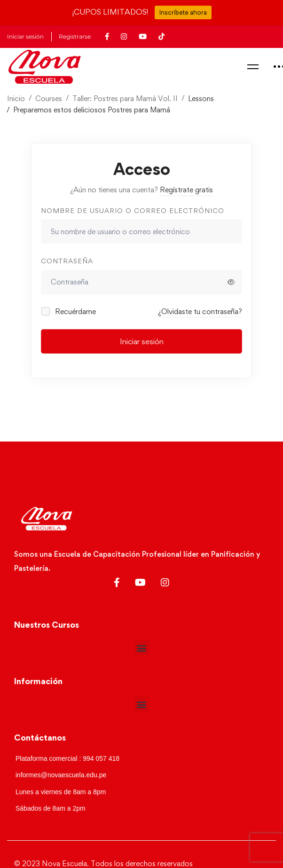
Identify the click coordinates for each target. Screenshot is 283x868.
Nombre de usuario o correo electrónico (133, 210)
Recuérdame (69, 312)
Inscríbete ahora (183, 12)
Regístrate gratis (186, 190)
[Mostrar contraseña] (231, 282)
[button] (142, 648)
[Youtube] (140, 583)
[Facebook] (117, 583)
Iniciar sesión (142, 341)
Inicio (16, 99)
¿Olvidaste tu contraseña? (200, 312)
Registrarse (75, 37)
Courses (49, 99)
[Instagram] (165, 583)
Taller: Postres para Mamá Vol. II (125, 99)
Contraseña (67, 261)
